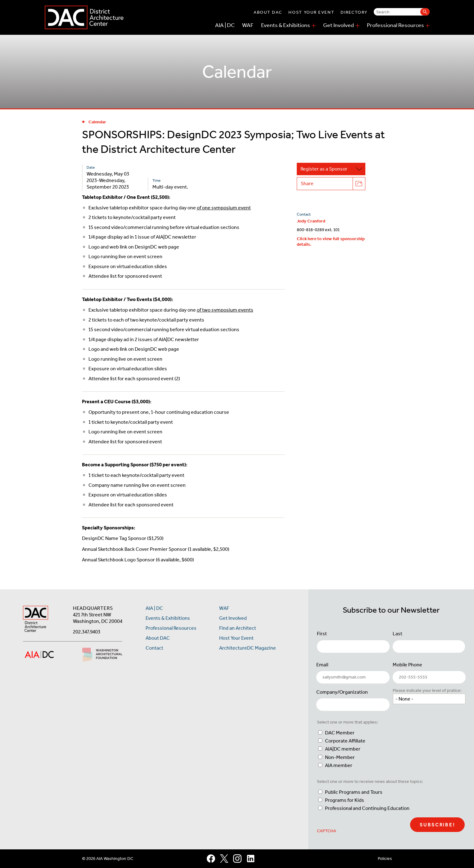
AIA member (339, 765)
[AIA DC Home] (36, 620)
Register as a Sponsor (333, 169)
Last (397, 634)
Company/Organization (342, 692)
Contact (154, 648)
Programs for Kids (345, 800)
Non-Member (340, 757)
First (322, 634)
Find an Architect (238, 628)
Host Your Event (311, 12)
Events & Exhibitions (286, 25)
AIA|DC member (343, 749)
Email (322, 665)
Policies (385, 859)
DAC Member (340, 733)
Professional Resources (395, 25)
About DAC (268, 12)
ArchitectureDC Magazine (248, 648)
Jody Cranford (311, 221)
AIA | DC (225, 25)
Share (333, 184)
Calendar (94, 122)
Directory (354, 12)
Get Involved (339, 25)
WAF (248, 25)
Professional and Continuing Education (367, 808)
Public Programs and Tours (354, 792)
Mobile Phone (407, 665)
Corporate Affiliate (345, 741)
